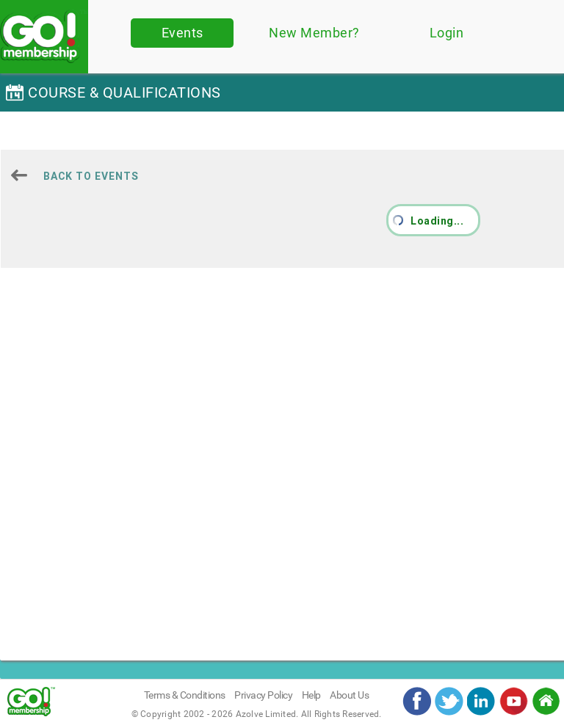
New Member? (314, 33)
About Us (349, 695)
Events (182, 33)
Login (447, 33)
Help (311, 695)
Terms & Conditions (185, 695)
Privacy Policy (263, 695)
